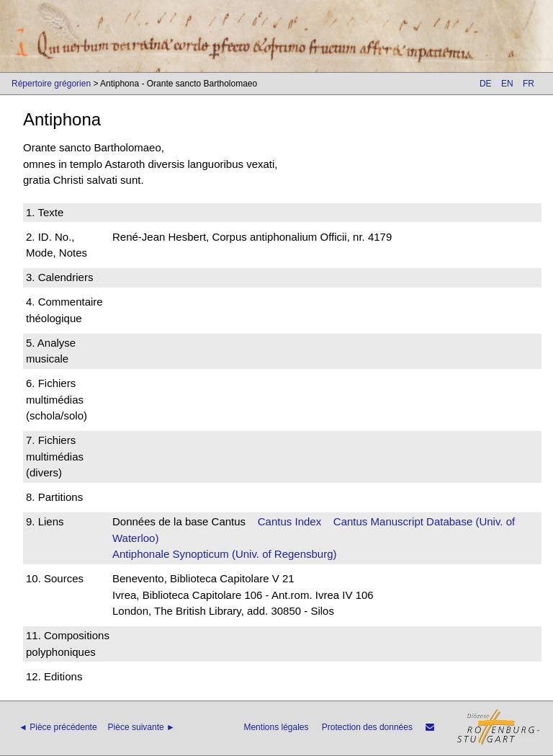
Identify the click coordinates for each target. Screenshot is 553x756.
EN (507, 84)
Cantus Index (289, 521)
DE (486, 84)
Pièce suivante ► (141, 727)
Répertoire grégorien (51, 84)
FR (529, 84)
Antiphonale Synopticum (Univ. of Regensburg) (225, 554)
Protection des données (367, 727)
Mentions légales (276, 727)
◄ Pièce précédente (58, 727)
